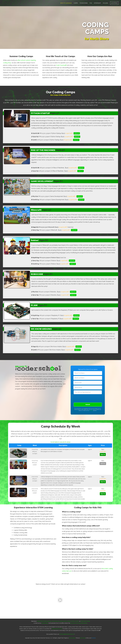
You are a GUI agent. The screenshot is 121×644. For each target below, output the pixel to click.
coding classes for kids (57, 629)
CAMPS (76, 3)
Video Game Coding (85, 621)
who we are (83, 638)
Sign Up (103, 454)
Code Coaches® (61, 65)
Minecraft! (36, 210)
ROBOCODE (37, 274)
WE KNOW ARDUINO (41, 329)
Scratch (77, 621)
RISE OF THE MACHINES (43, 150)
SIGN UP (77, 133)
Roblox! (35, 240)
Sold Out (103, 464)
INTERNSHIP (97, 3)
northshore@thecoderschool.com (67, 634)
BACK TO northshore (66, 3)
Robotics (69, 621)
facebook (94, 638)
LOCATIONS (114, 3)
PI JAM (34, 305)
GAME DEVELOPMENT (42, 181)
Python (73, 621)
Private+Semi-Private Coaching (44, 621)
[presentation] (88, 398)
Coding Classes (63, 621)
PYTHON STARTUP (40, 113)
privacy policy (72, 638)
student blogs (45, 623)
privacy (91, 411)
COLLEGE (105, 3)
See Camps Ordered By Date (60, 95)
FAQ (91, 3)
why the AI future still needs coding (79, 623)
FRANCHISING (84, 3)
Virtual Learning (55, 621)
